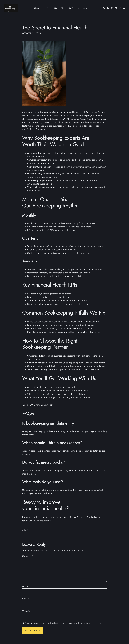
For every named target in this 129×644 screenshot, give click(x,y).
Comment (28, 556)
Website (26, 611)
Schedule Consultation (39, 521)
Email (26, 599)
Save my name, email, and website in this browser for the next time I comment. (63, 623)
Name (26, 586)
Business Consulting (36, 129)
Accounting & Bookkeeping (70, 126)
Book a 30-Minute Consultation (38, 405)
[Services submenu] (86, 8)
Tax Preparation (92, 126)
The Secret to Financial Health (55, 28)
